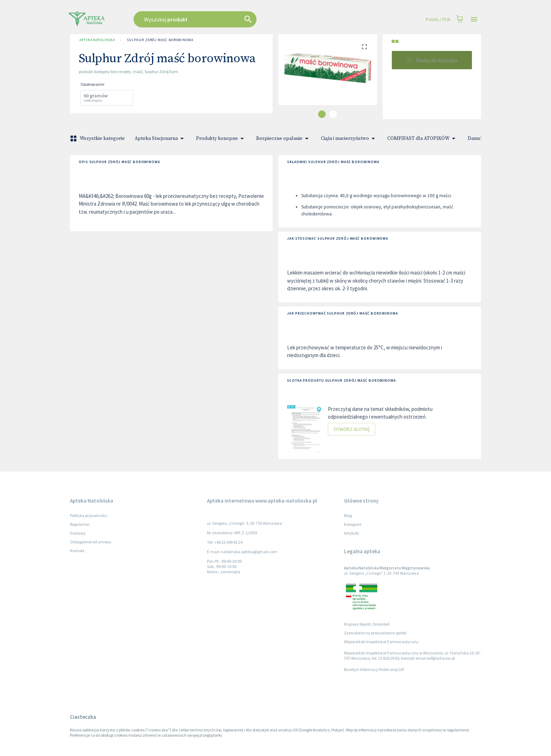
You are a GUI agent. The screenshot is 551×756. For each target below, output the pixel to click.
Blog (348, 515)
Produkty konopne (221, 138)
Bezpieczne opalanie (284, 138)
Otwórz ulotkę (352, 429)
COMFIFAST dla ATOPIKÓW (423, 138)
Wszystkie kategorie (98, 138)
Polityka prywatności (89, 515)
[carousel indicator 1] (322, 114)
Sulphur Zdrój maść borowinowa (160, 40)
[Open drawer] (474, 20)
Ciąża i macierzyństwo (349, 138)
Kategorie (353, 524)
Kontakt (77, 551)
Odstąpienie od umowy (91, 542)
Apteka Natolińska (97, 40)
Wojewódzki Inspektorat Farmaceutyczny (381, 642)
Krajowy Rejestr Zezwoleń (367, 624)
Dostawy (78, 533)
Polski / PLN (438, 20)
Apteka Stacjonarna (160, 138)
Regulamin (80, 524)
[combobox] (231, 19)
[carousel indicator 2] (333, 114)
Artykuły (352, 533)
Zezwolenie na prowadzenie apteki (375, 633)
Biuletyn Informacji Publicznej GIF (374, 669)
